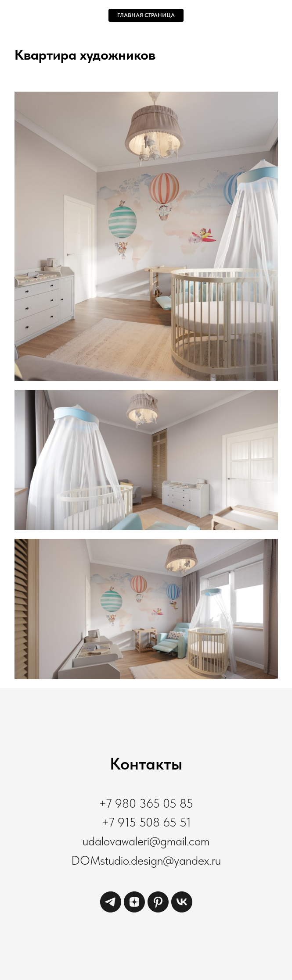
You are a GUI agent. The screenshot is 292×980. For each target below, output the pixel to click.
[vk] (182, 910)
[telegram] (111, 910)
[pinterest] (158, 910)
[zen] (134, 910)
